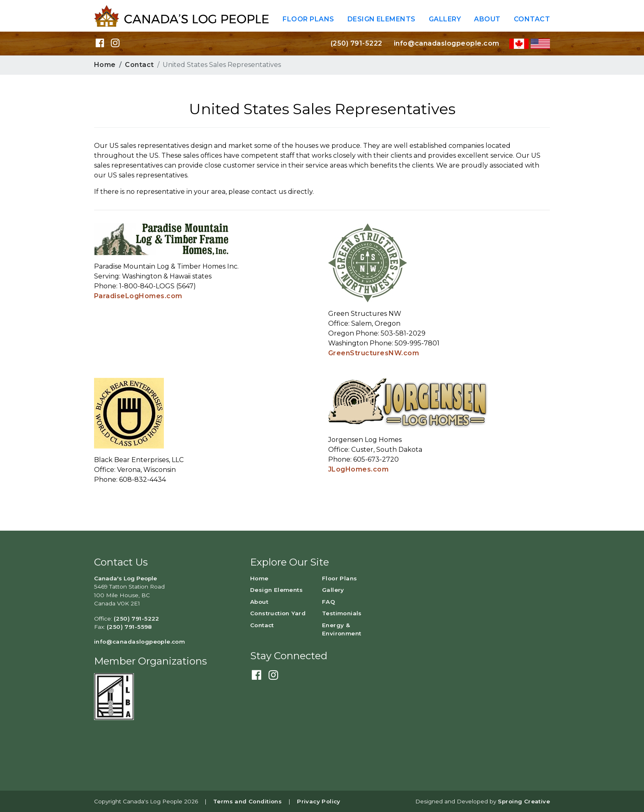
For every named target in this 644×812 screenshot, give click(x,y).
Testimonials (342, 613)
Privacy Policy (319, 801)
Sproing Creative (524, 801)
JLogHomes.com (358, 469)
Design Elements (382, 19)
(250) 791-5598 (129, 627)
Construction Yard (278, 613)
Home (105, 65)
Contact (532, 19)
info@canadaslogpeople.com (447, 43)
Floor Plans (308, 19)
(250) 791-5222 (356, 43)
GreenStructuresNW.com (374, 353)
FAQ (329, 602)
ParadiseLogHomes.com (138, 296)
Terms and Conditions (247, 801)
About (487, 19)
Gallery (445, 19)
